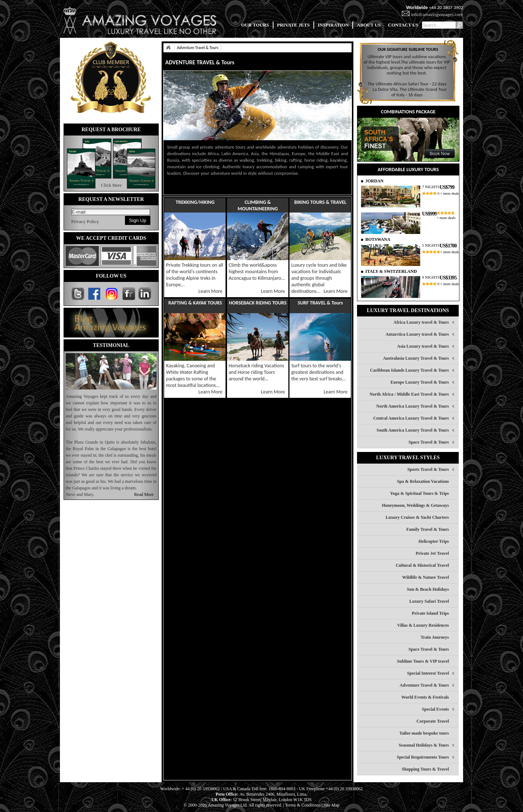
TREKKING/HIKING (195, 202)
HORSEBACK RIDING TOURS (258, 303)
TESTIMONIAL (111, 345)
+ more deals (450, 193)
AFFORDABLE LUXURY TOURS (408, 169)
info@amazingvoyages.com (437, 14)
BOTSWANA (378, 239)
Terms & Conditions (303, 805)
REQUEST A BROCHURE (111, 130)
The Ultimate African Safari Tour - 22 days (407, 84)
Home (168, 48)
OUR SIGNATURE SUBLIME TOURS (408, 49)
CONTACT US (403, 25)
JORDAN (374, 181)
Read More (144, 494)
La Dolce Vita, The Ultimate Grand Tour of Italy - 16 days (410, 92)
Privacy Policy (85, 221)
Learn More (210, 291)
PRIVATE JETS (293, 25)
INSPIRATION (333, 25)
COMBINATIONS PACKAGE (408, 112)
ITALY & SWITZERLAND (391, 271)
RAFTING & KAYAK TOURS (195, 303)
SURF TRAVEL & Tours (320, 303)
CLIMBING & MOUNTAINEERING (258, 205)
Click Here (111, 185)
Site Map (332, 805)
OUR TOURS (255, 25)
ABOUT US (369, 25)
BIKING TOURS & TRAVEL (320, 202)
